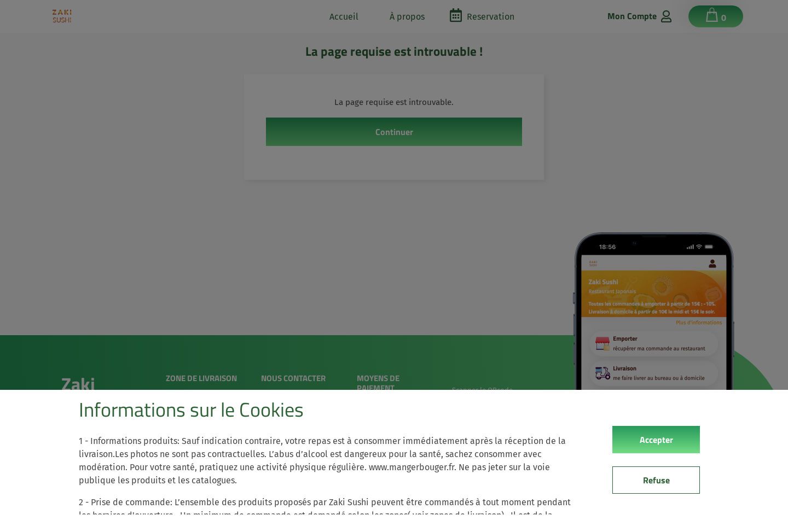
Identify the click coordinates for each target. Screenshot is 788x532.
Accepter (656, 440)
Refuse (656, 480)
